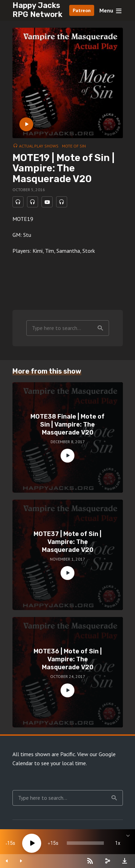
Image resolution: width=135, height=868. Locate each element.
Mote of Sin (74, 146)
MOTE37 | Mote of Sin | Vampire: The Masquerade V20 (67, 542)
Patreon (82, 10)
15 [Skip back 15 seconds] (10, 843)
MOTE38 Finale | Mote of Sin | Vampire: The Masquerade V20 (67, 425)
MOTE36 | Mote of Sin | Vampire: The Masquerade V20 (68, 659)
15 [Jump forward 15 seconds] (53, 843)
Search (100, 328)
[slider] (85, 843)
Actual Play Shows (39, 146)
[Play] (32, 843)
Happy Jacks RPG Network (37, 10)
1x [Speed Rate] (118, 843)
